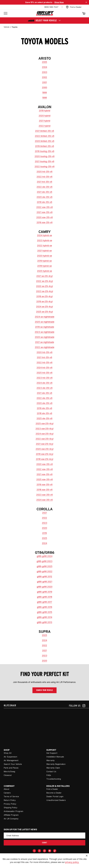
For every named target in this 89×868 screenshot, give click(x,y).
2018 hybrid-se (44, 266)
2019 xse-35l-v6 (45, 222)
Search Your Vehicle (44, 690)
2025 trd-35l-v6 (44, 373)
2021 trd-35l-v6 (44, 182)
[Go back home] (45, 13)
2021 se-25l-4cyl (44, 276)
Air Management (11, 760)
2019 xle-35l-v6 (44, 202)
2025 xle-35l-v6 (44, 418)
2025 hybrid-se (44, 271)
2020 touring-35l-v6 (45, 156)
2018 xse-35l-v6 (45, 490)
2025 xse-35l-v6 (45, 479)
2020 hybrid (45, 116)
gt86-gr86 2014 (45, 617)
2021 (44, 513)
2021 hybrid (45, 121)
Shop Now (59, 2)
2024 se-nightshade (45, 317)
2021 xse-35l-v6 (45, 212)
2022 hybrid (45, 126)
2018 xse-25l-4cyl (45, 459)
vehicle (7, 27)
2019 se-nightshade (45, 327)
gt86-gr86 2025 (45, 566)
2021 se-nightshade (45, 342)
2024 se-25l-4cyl (44, 307)
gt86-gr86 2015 (45, 612)
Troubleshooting (54, 779)
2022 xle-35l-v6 (44, 187)
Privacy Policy (10, 804)
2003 (45, 72)
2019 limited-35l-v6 (45, 146)
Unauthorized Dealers (56, 800)
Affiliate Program (11, 815)
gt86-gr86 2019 (45, 592)
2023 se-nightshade (44, 332)
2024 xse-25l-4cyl (45, 434)
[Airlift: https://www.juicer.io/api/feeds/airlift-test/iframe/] (46, 726)
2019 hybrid (45, 111)
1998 (44, 98)
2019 (44, 533)
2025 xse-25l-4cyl (45, 423)
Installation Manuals (55, 757)
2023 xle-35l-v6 (45, 388)
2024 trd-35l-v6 (44, 368)
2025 (44, 538)
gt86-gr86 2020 (45, 587)
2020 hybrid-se (44, 256)
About (6, 789)
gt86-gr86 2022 (45, 571)
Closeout (8, 775)
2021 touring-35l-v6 (45, 161)
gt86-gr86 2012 (45, 576)
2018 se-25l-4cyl (44, 296)
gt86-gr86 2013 (44, 622)
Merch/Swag (9, 772)
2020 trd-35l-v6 (44, 172)
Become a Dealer (54, 793)
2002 (44, 77)
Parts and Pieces (11, 768)
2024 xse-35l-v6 (45, 500)
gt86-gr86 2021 (45, 582)
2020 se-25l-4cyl (44, 286)
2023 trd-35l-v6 (45, 378)
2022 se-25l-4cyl (44, 281)
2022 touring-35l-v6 (45, 166)
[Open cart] (84, 13)
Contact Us (51, 772)
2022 (44, 518)
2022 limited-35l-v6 (45, 136)
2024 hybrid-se (44, 235)
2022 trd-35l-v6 (44, 177)
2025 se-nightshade (45, 322)
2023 (45, 523)
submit (44, 843)
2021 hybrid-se (44, 251)
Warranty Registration (56, 764)
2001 (44, 82)
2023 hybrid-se (45, 240)
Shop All (8, 753)
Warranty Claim (53, 768)
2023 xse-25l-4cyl (44, 429)
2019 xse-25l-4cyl (45, 454)
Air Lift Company (11, 819)
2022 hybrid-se (44, 246)
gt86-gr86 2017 (44, 602)
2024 (44, 543)
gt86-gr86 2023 (44, 561)
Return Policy (10, 800)
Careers (7, 793)
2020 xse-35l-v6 (45, 217)
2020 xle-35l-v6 (44, 197)
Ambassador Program (13, 811)
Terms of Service (11, 796)
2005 (44, 62)
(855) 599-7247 (51, 7)
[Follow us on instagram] (77, 706)
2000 (44, 87)
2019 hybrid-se (44, 261)
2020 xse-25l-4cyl (45, 449)
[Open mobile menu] (6, 13)
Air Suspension (10, 757)
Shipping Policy (10, 808)
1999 (44, 93)
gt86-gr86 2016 (45, 607)
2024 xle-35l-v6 (44, 383)
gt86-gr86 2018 (45, 597)
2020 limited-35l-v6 (45, 141)
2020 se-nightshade (45, 337)
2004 (44, 67)
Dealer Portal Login (55, 796)
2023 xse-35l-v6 (44, 495)
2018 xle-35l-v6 (44, 413)
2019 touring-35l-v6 (45, 151)
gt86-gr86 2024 (45, 556)
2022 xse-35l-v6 (45, 207)
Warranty (50, 760)
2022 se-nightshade (45, 347)
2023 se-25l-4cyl (45, 291)
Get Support (52, 753)
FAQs (49, 775)
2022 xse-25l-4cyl (45, 439)
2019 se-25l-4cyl (44, 301)
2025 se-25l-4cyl (44, 312)
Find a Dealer (52, 789)
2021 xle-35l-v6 (44, 192)
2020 (44, 528)
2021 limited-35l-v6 (45, 131)
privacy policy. (72, 862)
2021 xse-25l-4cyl (45, 444)
